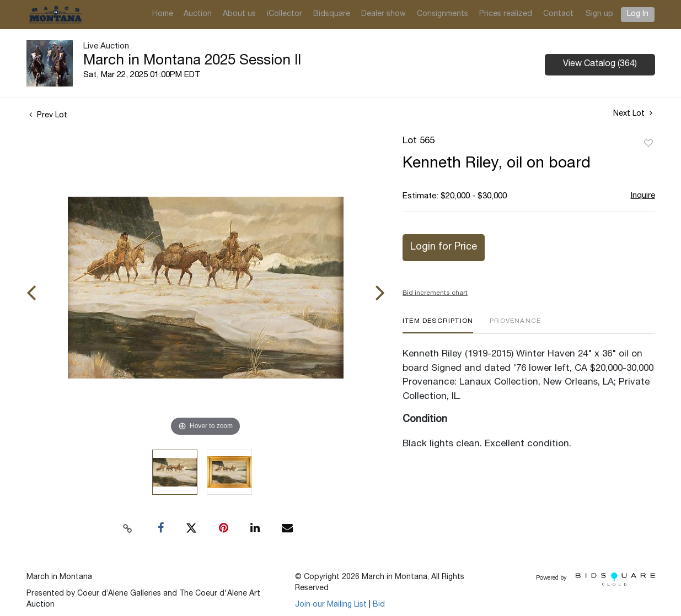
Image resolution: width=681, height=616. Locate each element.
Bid (379, 605)
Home (163, 14)
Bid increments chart (435, 293)
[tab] (438, 325)
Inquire (643, 196)
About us (239, 14)
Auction (198, 14)
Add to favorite (648, 144)
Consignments (443, 14)
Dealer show (384, 14)
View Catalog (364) (600, 64)
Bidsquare (332, 14)
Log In (638, 14)
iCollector (285, 14)
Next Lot (633, 114)
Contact (558, 14)
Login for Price (444, 247)
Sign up (599, 14)
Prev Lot (48, 116)
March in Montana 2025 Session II (192, 61)
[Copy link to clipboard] (127, 528)
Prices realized (506, 14)
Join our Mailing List (331, 605)
